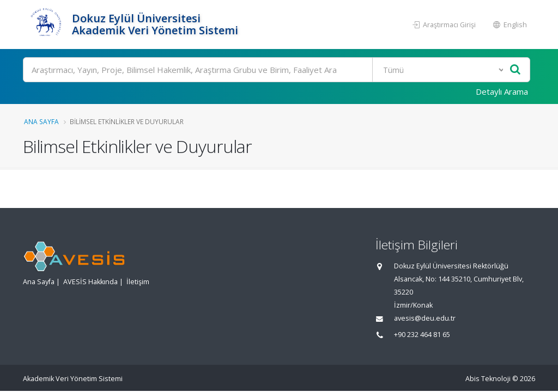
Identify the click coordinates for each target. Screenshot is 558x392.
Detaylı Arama (502, 91)
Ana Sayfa (41, 121)
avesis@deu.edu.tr (425, 318)
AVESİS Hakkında (90, 282)
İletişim (138, 282)
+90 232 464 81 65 (422, 335)
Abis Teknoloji (488, 379)
